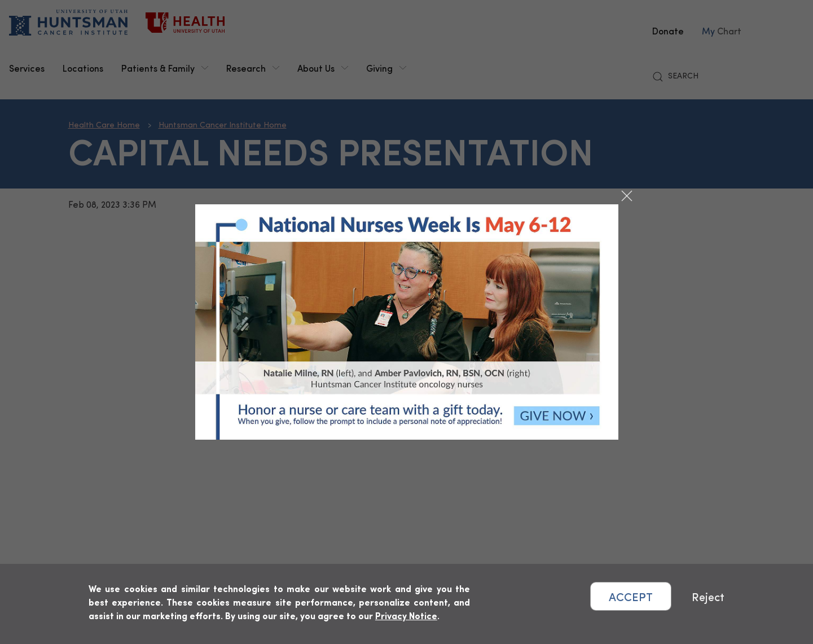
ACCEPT (631, 596)
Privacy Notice (406, 615)
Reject (708, 596)
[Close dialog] (627, 196)
